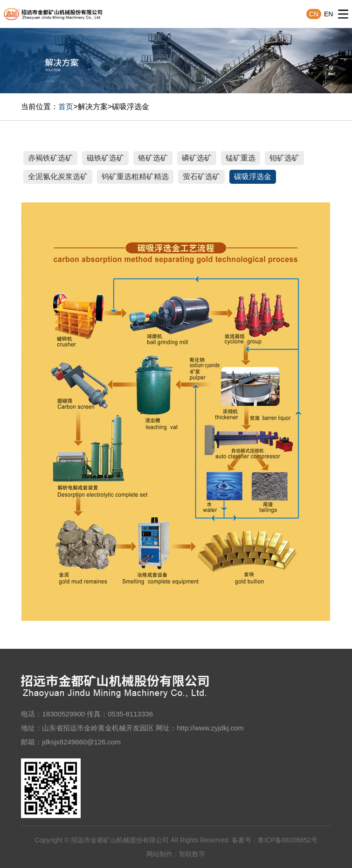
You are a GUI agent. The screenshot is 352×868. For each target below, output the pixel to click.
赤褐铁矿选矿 (50, 158)
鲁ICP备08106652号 (288, 840)
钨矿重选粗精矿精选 (135, 177)
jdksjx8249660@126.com (81, 742)
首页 (66, 107)
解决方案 (93, 107)
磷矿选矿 (197, 158)
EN (328, 14)
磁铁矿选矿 (105, 158)
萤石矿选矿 (201, 177)
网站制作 (159, 854)
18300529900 (63, 714)
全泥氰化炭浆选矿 (58, 177)
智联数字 (192, 854)
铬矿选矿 (153, 158)
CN (314, 14)
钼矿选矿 (284, 158)
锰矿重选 (241, 158)
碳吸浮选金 (131, 107)
